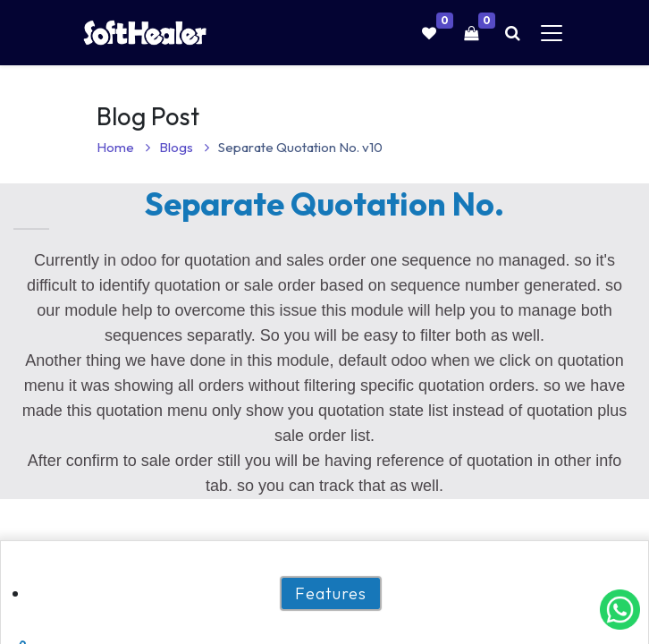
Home (123, 147)
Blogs (184, 147)
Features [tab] (331, 593)
